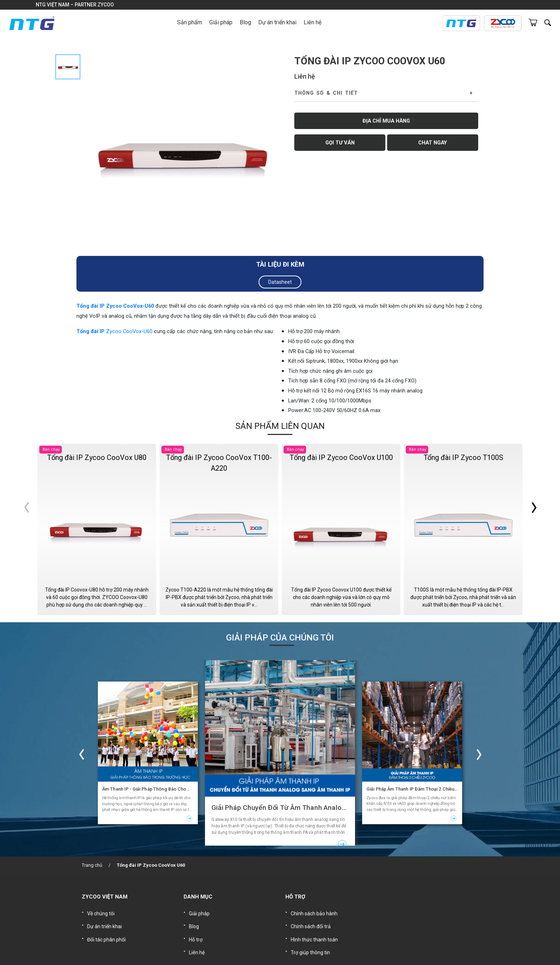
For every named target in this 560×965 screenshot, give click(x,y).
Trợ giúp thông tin (310, 945)
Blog (245, 22)
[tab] (68, 67)
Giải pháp (199, 912)
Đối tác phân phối (106, 934)
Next (535, 529)
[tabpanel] (181, 153)
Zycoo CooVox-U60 (129, 331)
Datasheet (280, 282)
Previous (25, 529)
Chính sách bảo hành (314, 912)
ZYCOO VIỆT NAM (105, 897)
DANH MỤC (198, 897)
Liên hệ (312, 22)
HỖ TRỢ (295, 897)
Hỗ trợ (196, 934)
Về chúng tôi (101, 912)
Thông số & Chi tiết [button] (326, 93)
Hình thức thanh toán (314, 934)
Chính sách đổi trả (311, 923)
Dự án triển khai (277, 22)
